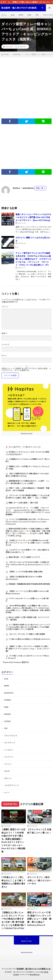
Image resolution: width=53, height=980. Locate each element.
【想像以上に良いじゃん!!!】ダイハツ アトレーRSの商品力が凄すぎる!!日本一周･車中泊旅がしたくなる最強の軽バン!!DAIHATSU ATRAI (13, 920)
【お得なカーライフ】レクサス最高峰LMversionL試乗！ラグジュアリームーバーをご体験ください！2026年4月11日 (28, 543)
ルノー (7, 792)
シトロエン (9, 750)
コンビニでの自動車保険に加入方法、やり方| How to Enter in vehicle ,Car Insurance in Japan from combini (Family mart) (27, 522)
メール (5, 344)
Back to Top (26, 941)
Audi (13, 15)
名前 (4, 333)
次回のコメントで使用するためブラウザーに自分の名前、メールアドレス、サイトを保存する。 (26, 369)
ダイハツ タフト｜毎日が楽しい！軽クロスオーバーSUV (39, 880)
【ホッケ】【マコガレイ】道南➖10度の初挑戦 (27, 634)
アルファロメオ (11, 736)
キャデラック (10, 743)
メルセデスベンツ (12, 785)
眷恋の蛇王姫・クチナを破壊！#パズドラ (24, 557)
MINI (29, 15)
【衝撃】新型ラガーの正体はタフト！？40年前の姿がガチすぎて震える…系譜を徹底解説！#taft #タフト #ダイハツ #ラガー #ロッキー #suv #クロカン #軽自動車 (13, 840)
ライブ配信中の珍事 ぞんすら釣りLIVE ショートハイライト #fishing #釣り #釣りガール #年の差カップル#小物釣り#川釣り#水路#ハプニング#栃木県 (28, 627)
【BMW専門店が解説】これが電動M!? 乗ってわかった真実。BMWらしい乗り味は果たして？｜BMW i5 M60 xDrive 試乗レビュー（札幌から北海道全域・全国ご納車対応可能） (28, 609)
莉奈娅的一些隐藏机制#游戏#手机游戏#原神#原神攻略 (29, 584)
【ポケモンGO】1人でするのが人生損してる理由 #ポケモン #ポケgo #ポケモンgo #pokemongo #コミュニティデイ (28, 564)
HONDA (8, 700)
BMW (21, 15)
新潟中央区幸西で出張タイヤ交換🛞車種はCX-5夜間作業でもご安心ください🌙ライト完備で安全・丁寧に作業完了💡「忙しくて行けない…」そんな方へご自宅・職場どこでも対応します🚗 (28, 532)
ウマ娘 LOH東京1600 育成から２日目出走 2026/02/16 (29, 639)
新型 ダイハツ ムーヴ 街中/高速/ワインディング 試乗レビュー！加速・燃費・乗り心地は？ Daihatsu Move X (39, 919)
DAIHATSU (22, 47)
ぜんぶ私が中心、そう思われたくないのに (25, 447)
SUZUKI (7, 721)
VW (37, 15)
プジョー (8, 764)
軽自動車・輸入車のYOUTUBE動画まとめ (34, 969)
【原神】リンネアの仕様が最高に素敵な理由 (26, 572)
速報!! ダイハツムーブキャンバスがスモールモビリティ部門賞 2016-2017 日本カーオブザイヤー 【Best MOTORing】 (33, 217)
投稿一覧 (40, 188)
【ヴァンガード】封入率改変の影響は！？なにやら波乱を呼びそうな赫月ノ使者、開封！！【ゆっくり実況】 (27, 497)
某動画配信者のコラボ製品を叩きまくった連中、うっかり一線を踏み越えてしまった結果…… (27, 482)
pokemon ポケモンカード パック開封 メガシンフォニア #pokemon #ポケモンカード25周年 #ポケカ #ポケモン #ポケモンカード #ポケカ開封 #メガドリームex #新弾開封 (28, 511)
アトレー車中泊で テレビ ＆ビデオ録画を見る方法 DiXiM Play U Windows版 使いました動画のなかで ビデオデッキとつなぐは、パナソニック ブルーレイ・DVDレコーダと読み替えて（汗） (34, 259)
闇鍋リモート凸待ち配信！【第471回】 (24, 503)
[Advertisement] (26, 85)
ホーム (4, 15)
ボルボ (7, 771)
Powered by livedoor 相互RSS (16, 662)
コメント (5, 306)
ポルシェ (8, 778)
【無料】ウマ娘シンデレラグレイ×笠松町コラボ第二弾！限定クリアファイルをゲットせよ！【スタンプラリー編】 (28, 649)
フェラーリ (9, 757)
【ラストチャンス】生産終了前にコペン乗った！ (39, 831)
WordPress (35, 974)
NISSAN (7, 714)
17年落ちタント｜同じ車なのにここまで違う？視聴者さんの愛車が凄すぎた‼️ (13, 882)
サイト (4, 356)
